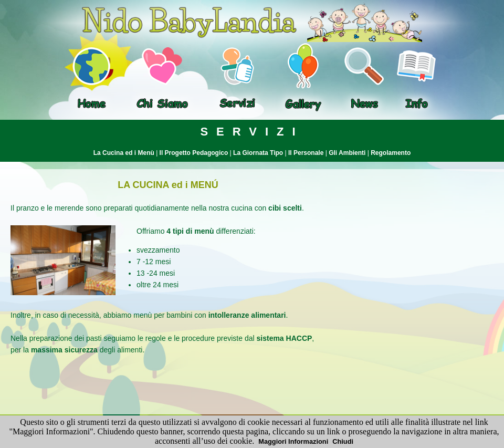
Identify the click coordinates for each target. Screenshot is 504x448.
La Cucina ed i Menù (124, 153)
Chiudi (343, 441)
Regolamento (391, 153)
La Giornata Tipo (258, 153)
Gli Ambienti (347, 153)
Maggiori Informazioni (293, 441)
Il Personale (306, 153)
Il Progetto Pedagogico (194, 153)
